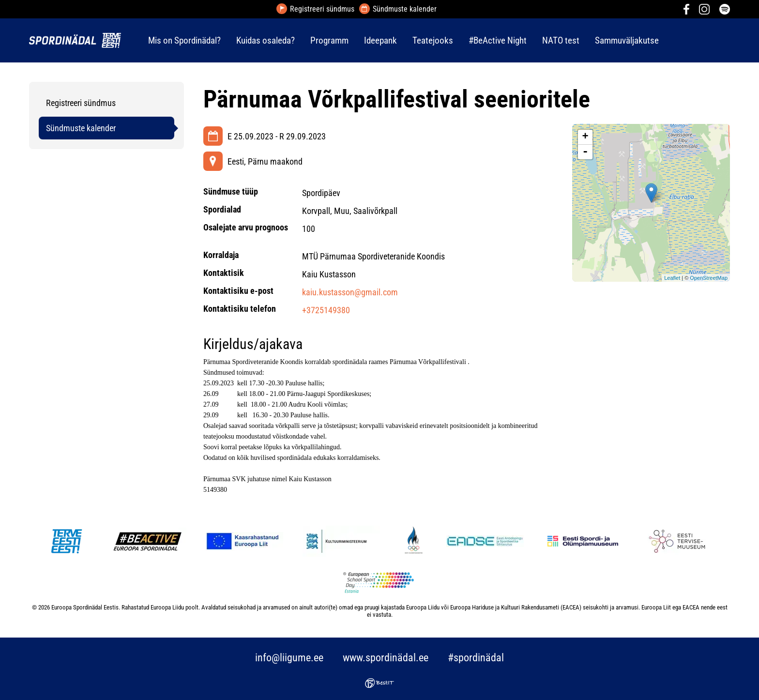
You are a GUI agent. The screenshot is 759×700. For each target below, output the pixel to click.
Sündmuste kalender (405, 9)
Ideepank (380, 40)
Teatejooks (433, 40)
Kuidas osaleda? (266, 40)
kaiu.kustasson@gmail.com (350, 292)
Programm (329, 40)
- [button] (585, 152)
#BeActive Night (498, 40)
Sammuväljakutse (627, 40)
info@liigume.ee (289, 658)
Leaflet (672, 278)
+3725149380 (326, 310)
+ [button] (585, 137)
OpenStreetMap (709, 278)
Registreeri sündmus (322, 9)
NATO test (561, 40)
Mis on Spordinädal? (184, 40)
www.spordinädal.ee (386, 658)
